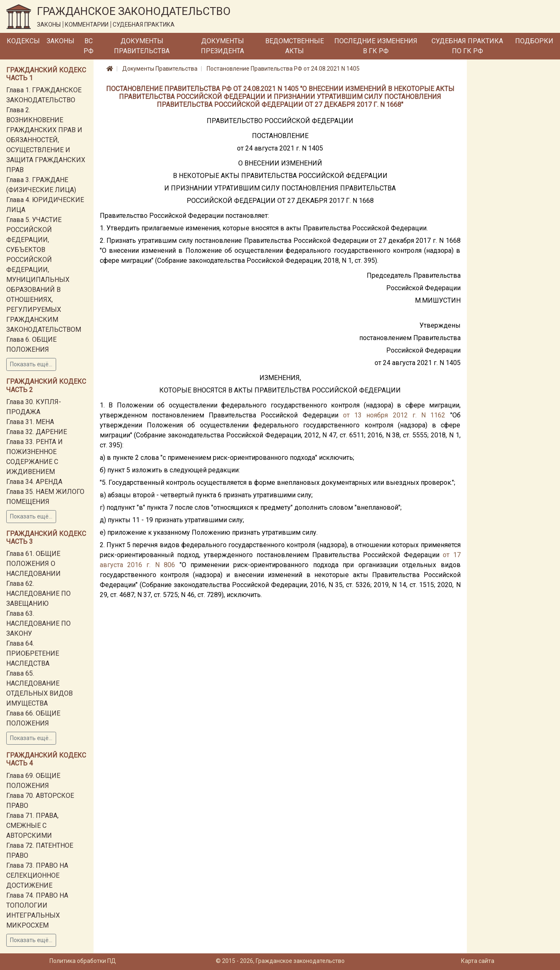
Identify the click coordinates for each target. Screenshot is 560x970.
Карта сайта (478, 961)
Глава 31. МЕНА (30, 422)
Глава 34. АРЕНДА (34, 482)
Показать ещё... (31, 364)
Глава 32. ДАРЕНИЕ (37, 432)
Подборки (534, 41)
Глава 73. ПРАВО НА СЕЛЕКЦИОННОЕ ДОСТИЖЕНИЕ (37, 875)
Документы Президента (222, 46)
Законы (60, 41)
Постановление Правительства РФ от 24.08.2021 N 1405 (283, 69)
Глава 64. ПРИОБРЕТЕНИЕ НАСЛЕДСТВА (33, 653)
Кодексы (23, 41)
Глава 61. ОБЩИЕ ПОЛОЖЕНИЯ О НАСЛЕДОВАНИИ (33, 564)
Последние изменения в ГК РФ (376, 46)
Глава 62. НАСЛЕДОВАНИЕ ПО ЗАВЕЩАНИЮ (38, 594)
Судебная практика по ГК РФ (467, 46)
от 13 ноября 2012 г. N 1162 (394, 415)
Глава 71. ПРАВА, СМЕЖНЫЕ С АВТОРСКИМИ (32, 826)
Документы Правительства (142, 46)
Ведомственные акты (295, 46)
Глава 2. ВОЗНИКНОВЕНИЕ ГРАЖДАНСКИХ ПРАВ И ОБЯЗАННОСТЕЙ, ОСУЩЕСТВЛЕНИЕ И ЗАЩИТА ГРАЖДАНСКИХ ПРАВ (46, 140)
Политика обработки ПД (83, 961)
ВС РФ (89, 46)
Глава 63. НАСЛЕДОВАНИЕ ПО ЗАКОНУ (38, 623)
